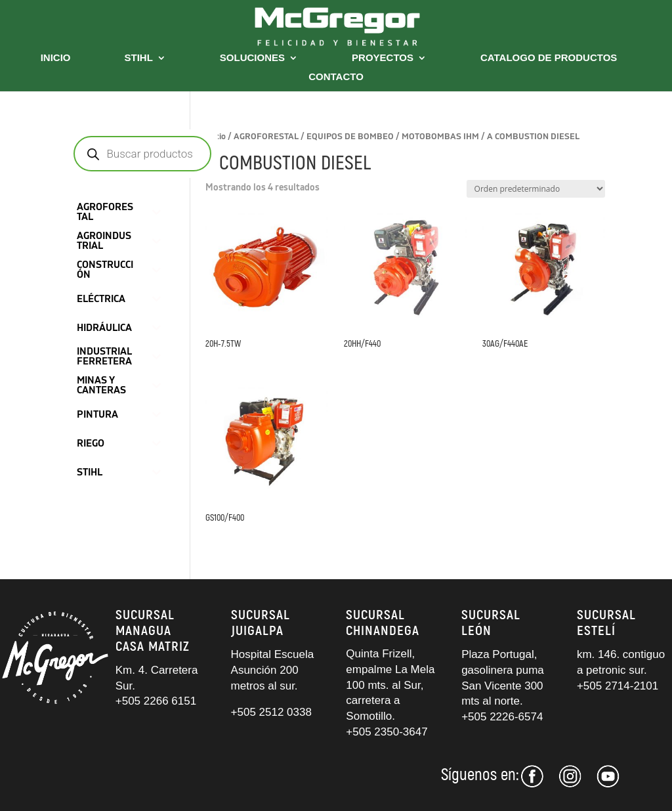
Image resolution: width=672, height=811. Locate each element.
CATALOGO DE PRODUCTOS (549, 58)
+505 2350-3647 (387, 732)
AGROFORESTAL (266, 137)
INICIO (56, 58)
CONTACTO (336, 77)
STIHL (139, 58)
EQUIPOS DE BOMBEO (350, 137)
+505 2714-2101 (618, 686)
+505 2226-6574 (502, 717)
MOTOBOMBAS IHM (440, 137)
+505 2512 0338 (271, 712)
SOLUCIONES (252, 58)
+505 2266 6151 (157, 701)
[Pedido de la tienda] (536, 189)
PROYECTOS (383, 58)
